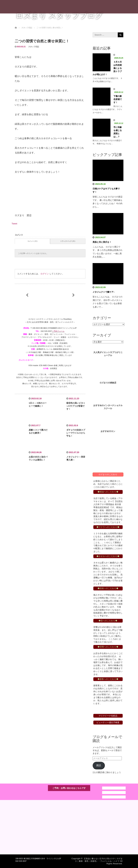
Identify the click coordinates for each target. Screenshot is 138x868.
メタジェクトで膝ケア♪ (104, 292)
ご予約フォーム (58, 331)
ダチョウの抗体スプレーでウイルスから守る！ (76, 433)
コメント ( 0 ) (32, 241)
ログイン (45, 274)
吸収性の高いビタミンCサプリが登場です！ (76, 406)
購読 (99, 765)
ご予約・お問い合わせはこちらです (69, 788)
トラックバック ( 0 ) (68, 241)
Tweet (14, 224)
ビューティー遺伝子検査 (108, 722)
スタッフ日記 (34, 47)
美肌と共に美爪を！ (102, 242)
